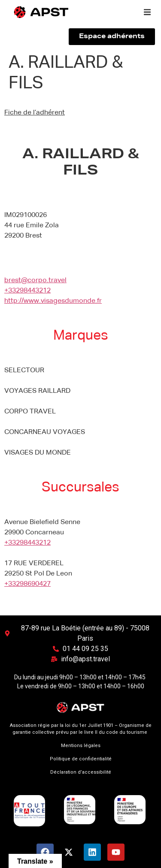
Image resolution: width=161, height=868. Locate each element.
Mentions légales (81, 746)
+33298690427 (27, 584)
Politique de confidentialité (81, 759)
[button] (147, 12)
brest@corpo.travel (35, 280)
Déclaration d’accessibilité (81, 772)
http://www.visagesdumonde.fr (53, 301)
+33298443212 (27, 291)
